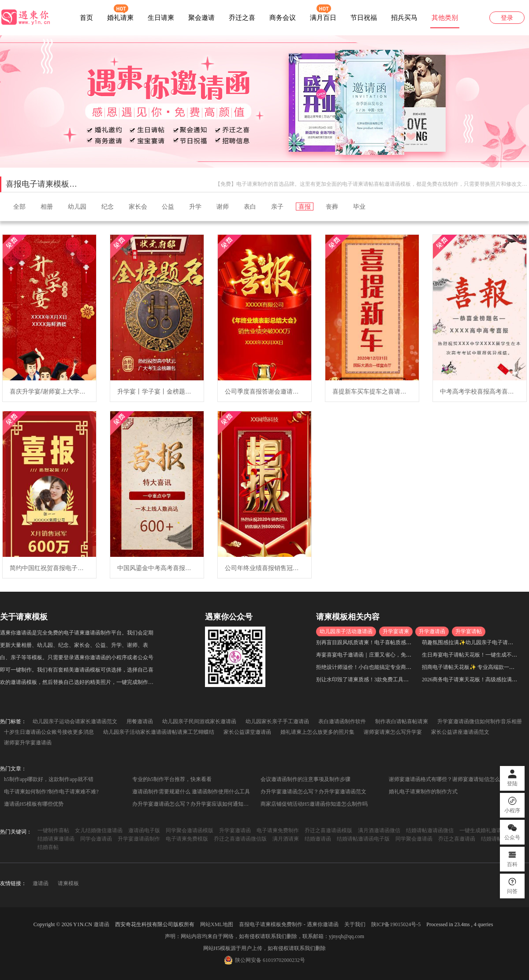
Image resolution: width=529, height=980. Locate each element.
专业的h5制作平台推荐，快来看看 (172, 779)
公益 (168, 207)
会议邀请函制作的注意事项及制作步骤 (305, 779)
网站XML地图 (217, 924)
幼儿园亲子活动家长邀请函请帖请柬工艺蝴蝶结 (159, 732)
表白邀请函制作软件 (342, 721)
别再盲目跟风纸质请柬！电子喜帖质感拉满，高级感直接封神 (387, 642)
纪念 (108, 207)
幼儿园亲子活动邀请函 (346, 631)
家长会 (138, 207)
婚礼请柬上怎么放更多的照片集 (317, 732)
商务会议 (283, 18)
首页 (86, 18)
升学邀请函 (432, 631)
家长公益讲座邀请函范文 (460, 732)
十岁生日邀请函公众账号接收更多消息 (49, 732)
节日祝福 (364, 18)
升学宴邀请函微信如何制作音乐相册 (480, 721)
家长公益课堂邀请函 (247, 732)
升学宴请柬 (396, 631)
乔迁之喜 (242, 18)
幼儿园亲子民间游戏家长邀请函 (199, 721)
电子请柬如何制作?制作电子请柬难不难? (51, 792)
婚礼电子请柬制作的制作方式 (423, 792)
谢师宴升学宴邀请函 (28, 743)
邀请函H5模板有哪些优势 (34, 804)
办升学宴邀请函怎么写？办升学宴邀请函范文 (313, 792)
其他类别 (445, 18)
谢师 (223, 207)
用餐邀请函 (140, 721)
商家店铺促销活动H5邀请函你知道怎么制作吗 (314, 804)
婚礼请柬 (120, 18)
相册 (47, 207)
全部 (19, 207)
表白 (250, 207)
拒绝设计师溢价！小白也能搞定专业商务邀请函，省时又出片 (387, 667)
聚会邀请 (201, 18)
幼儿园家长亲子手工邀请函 (277, 721)
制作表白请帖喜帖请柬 (402, 721)
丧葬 (332, 207)
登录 (507, 18)
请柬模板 (68, 883)
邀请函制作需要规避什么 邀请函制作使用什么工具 (191, 792)
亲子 (277, 207)
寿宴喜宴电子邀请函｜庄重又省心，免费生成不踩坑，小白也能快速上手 (401, 655)
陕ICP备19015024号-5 (396, 924)
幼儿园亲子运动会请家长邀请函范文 (75, 721)
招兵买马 (404, 18)
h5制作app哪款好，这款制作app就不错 (49, 779)
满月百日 (323, 18)
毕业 (359, 207)
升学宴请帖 (469, 631)
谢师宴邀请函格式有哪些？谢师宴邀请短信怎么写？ (450, 779)
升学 (195, 207)
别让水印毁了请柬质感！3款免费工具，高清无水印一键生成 (386, 680)
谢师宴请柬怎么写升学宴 (393, 732)
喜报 (305, 207)
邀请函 (41, 883)
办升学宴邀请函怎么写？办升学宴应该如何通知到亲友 (194, 804)
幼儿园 (77, 207)
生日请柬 (161, 18)
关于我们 (355, 924)
